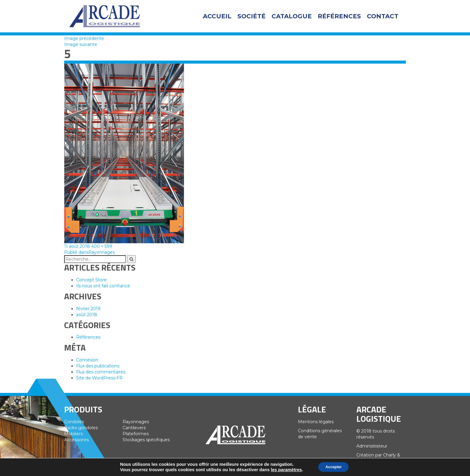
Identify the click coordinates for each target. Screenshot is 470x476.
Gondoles (74, 422)
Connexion (87, 360)
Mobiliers (73, 434)
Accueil (217, 16)
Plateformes (136, 434)
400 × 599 (102, 246)
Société (251, 16)
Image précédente (84, 38)
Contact (383, 16)
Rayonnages (136, 422)
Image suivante (81, 44)
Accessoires (76, 440)
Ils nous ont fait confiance (103, 286)
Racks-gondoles (81, 428)
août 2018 (87, 315)
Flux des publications (98, 366)
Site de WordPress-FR (99, 378)
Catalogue (292, 16)
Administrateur (372, 446)
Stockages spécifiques (146, 440)
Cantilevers (134, 428)
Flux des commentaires (101, 372)
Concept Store (91, 280)
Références (339, 16)
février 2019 (88, 309)
